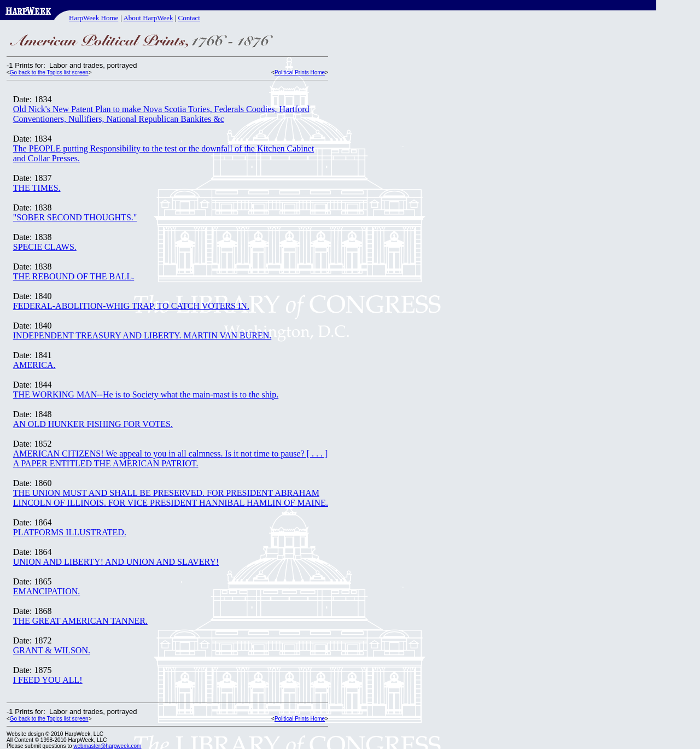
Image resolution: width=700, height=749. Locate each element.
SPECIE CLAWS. (45, 247)
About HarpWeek (148, 18)
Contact (189, 18)
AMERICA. (34, 365)
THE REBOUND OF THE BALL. (74, 276)
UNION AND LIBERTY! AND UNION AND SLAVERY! (116, 562)
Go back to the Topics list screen (49, 72)
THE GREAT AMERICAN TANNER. (80, 621)
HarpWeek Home (94, 18)
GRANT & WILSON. (52, 650)
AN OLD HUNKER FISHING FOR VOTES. (93, 424)
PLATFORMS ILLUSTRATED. (70, 532)
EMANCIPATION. (47, 591)
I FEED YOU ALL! (48, 680)
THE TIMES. (37, 188)
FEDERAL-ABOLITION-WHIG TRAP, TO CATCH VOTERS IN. (131, 306)
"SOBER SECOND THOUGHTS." (75, 217)
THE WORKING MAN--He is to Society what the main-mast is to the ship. (146, 394)
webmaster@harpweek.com (107, 746)
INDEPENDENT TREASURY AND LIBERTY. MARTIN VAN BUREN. (142, 335)
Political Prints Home (300, 72)
